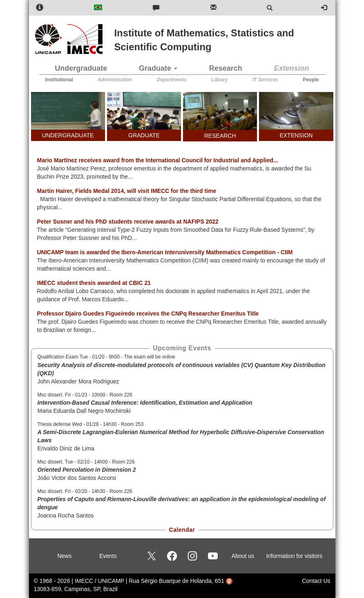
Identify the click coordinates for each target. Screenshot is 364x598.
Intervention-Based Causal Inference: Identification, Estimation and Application (145, 403)
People (311, 80)
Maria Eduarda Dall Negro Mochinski (84, 411)
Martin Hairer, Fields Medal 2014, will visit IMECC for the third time (127, 191)
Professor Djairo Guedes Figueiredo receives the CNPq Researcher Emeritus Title (148, 314)
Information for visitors (294, 556)
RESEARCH (220, 136)
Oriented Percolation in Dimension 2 (87, 470)
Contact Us (316, 581)
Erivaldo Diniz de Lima (66, 448)
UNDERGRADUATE (68, 135)
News (64, 556)
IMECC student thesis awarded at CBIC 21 (94, 283)
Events (108, 556)
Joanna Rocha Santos (66, 515)
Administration (115, 80)
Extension (292, 68)
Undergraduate (81, 68)
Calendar (182, 530)
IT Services (265, 80)
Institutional (59, 80)
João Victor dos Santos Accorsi (77, 478)
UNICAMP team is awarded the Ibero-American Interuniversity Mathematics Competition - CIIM (165, 252)
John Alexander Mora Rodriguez (78, 381)
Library (220, 80)
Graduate (158, 68)
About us (243, 556)
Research (226, 68)
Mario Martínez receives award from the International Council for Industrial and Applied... (158, 160)
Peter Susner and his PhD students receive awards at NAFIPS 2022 (128, 222)
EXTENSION (296, 135)
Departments (171, 80)
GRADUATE (144, 135)
